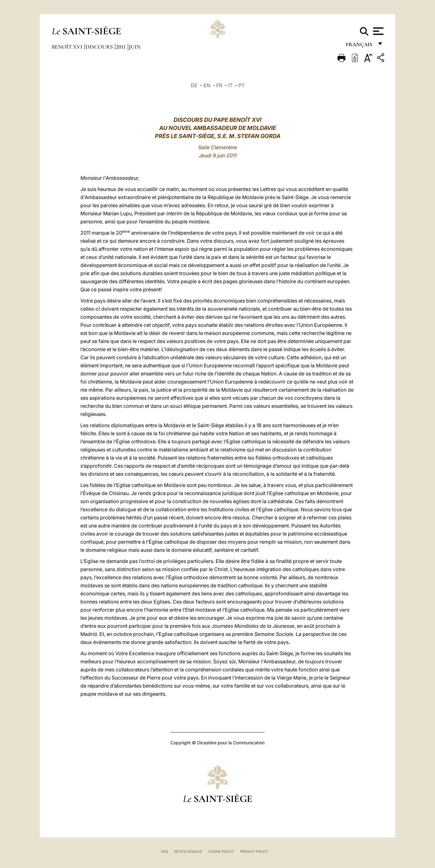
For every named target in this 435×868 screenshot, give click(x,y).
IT (230, 85)
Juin (135, 47)
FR (219, 85)
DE (194, 85)
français (360, 46)
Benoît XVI (68, 47)
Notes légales (188, 851)
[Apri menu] (378, 31)
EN (207, 85)
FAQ (165, 851)
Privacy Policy (254, 851)
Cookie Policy (221, 851)
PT (241, 85)
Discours (100, 47)
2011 (121, 47)
